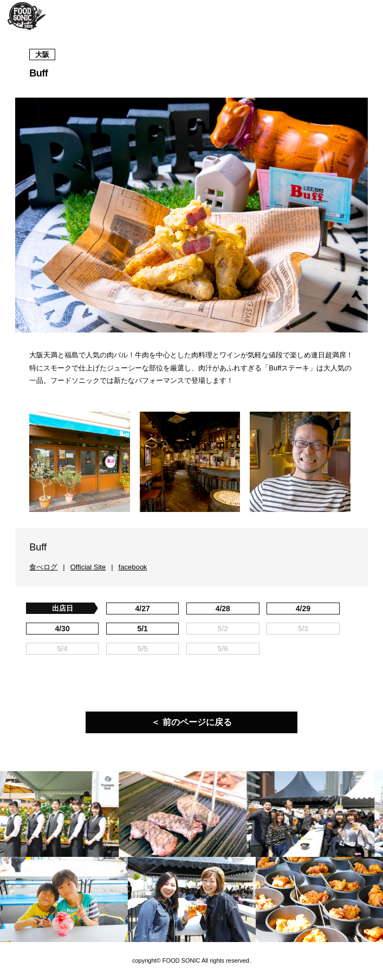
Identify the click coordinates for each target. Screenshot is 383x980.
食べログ (43, 567)
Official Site (88, 567)
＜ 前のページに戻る (191, 722)
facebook (133, 567)
